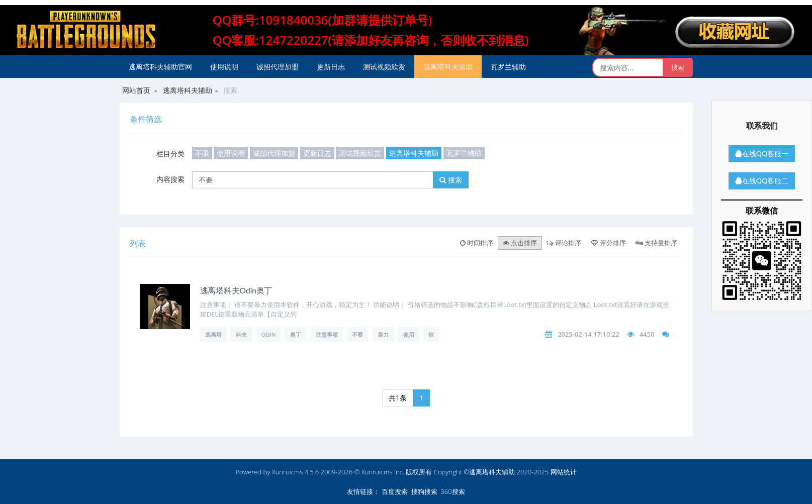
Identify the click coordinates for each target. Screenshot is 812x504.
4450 (647, 334)
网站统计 (564, 472)
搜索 (451, 180)
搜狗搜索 (424, 491)
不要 (357, 334)
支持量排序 (656, 243)
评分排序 (608, 243)
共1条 (398, 398)
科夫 (241, 334)
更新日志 (331, 67)
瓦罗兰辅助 (508, 67)
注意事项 (327, 334)
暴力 (383, 334)
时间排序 (477, 243)
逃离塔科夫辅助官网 (160, 67)
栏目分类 (170, 154)
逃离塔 (213, 334)
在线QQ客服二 (762, 181)
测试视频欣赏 (384, 67)
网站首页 (136, 90)
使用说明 (224, 67)
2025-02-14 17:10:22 (589, 334)
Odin (269, 334)
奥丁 (296, 334)
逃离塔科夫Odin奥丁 (236, 290)
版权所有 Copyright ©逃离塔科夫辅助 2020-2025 (477, 472)
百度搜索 (395, 491)
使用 (409, 334)
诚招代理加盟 (278, 67)
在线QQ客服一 (762, 154)
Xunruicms (288, 472)
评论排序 (564, 243)
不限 (202, 153)
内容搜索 (170, 179)
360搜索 (453, 491)
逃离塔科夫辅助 (448, 67)
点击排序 (520, 243)
